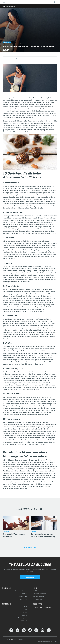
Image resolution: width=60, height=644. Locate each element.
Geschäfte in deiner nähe (43, 608)
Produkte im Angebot (21, 591)
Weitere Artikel (30, 547)
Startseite (5, 6)
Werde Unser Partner (39, 596)
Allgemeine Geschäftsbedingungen (47, 641)
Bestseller (24, 594)
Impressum (24, 621)
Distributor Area (37, 599)
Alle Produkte (23, 599)
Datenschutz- (7, 639)
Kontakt (35, 591)
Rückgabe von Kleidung (40, 594)
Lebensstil (12, 6)
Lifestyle (25, 615)
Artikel (25, 610)
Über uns (24, 607)
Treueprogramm (22, 618)
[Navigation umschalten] (4, 2)
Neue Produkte (23, 596)
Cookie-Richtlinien (18, 639)
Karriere (25, 612)
